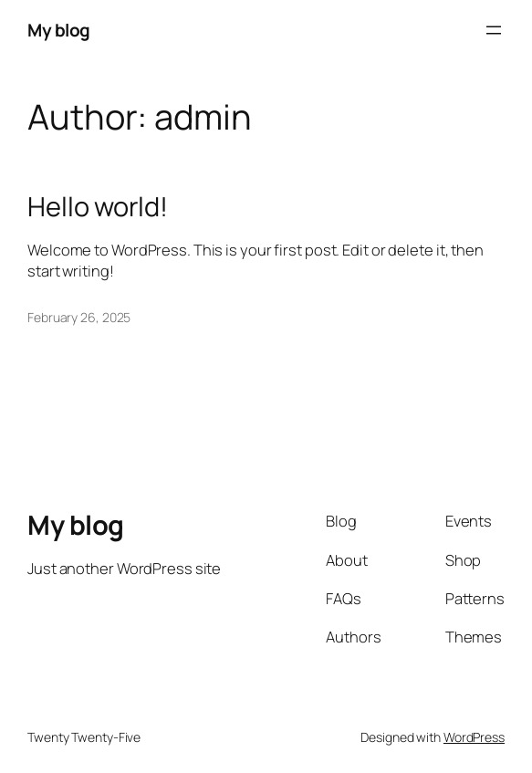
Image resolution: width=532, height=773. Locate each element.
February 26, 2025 (79, 317)
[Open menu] (494, 30)
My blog (59, 30)
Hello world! (98, 207)
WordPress (474, 737)
